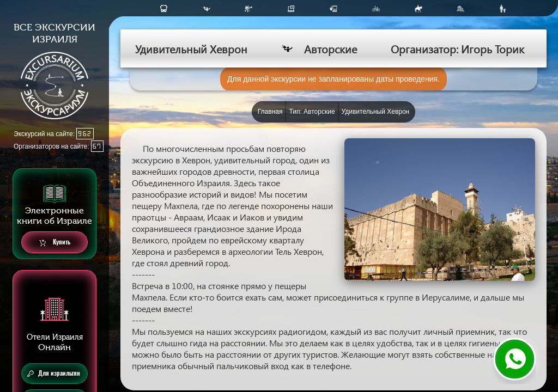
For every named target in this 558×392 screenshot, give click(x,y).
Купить (55, 243)
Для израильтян (54, 373)
